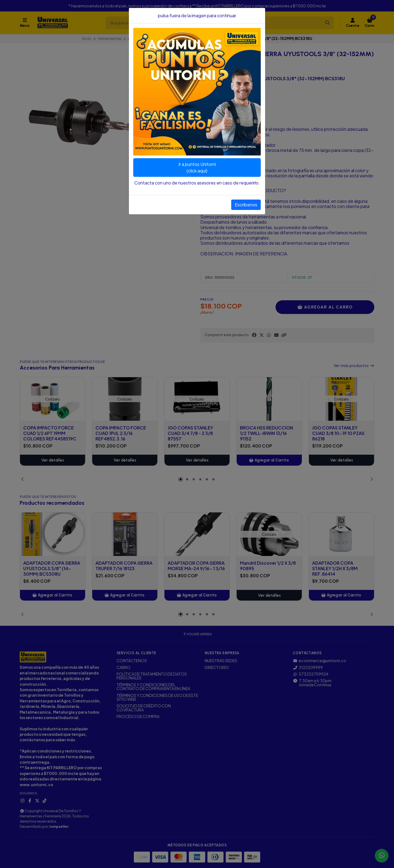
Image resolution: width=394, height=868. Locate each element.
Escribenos (246, 205)
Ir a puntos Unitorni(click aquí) (197, 167)
